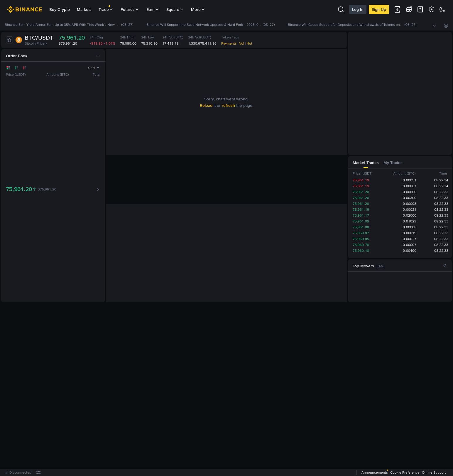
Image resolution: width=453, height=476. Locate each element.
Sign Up (379, 9)
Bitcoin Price (36, 43)
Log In (358, 9)
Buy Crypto (60, 9)
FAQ (380, 266)
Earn (153, 9)
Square (175, 9)
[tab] (116, 55)
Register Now (228, 389)
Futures (130, 9)
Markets (84, 9)
